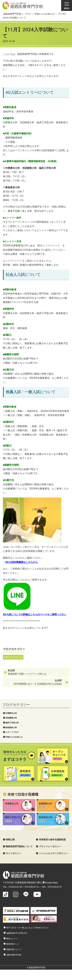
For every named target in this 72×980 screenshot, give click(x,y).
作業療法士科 (11, 713)
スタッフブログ (12, 732)
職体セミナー (12, 939)
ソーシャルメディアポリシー (53, 853)
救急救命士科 (11, 727)
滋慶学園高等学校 (14, 955)
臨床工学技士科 (12, 723)
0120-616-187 (16, 887)
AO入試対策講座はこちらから (21, 562)
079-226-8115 (32, 887)
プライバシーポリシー (50, 846)
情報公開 (10, 840)
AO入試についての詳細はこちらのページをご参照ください (35, 614)
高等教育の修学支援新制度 (52, 840)
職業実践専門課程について (19, 846)
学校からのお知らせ (14, 737)
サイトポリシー (14, 853)
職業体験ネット (13, 944)
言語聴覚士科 (11, 718)
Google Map (50, 883)
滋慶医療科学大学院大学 (17, 933)
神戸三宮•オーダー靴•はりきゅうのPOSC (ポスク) (27, 928)
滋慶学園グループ (14, 949)
